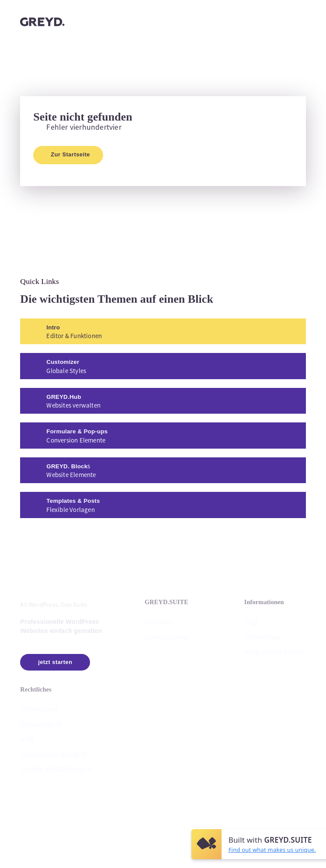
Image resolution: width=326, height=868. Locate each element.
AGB (27, 738)
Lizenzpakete (167, 636)
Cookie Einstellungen (56, 769)
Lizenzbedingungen (53, 753)
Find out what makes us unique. (272, 850)
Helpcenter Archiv (274, 651)
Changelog (262, 636)
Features (159, 621)
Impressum (39, 709)
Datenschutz (41, 724)
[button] (304, 571)
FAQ (251, 621)
